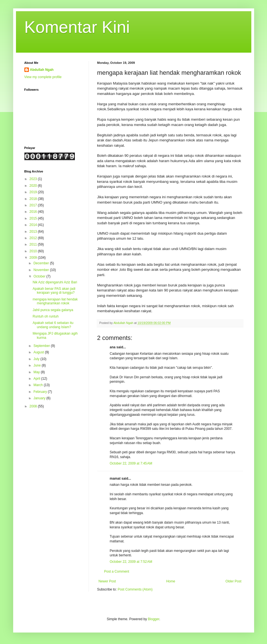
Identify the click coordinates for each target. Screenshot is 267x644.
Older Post (234, 581)
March (39, 385)
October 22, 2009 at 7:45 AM (131, 463)
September (42, 346)
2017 (34, 205)
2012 (34, 238)
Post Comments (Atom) (135, 589)
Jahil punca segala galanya (53, 310)
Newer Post (107, 581)
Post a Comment (117, 571)
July (37, 359)
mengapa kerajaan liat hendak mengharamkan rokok (55, 301)
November (42, 270)
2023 (34, 179)
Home (171, 581)
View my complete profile (43, 77)
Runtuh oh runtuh (46, 316)
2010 (34, 251)
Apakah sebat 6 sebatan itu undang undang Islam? (53, 325)
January (40, 398)
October (40, 276)
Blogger (154, 619)
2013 (34, 232)
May (37, 372)
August (39, 352)
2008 (34, 406)
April (37, 379)
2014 (34, 225)
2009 (34, 258)
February (40, 392)
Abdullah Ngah (42, 70)
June (37, 365)
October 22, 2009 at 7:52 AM (131, 562)
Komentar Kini (77, 27)
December (42, 263)
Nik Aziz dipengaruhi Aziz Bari (55, 282)
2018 (34, 199)
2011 (34, 244)
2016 (34, 212)
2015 (34, 218)
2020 (34, 186)
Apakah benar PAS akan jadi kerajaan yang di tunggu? (54, 291)
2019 (34, 192)
